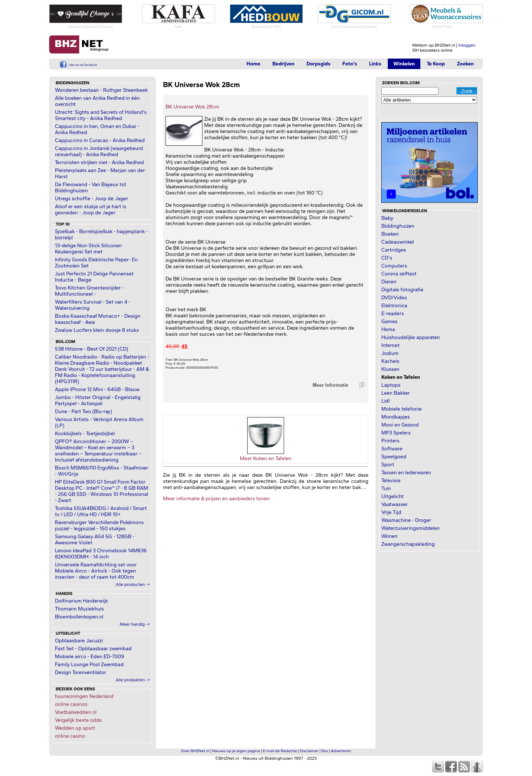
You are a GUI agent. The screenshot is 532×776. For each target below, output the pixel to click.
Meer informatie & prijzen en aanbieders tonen (216, 499)
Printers (390, 441)
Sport (388, 465)
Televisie (391, 481)
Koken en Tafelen (401, 377)
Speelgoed (394, 457)
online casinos (71, 704)
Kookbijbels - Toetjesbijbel (85, 434)
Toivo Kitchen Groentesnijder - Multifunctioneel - (89, 291)
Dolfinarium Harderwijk (81, 601)
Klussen (390, 369)
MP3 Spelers (396, 433)
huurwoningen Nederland (84, 696)
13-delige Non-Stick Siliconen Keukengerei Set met (88, 249)
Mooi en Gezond (400, 425)
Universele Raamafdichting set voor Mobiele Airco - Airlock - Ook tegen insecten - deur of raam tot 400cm (96, 571)
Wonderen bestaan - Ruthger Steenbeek (101, 90)
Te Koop (436, 64)
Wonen (389, 536)
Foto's (350, 64)
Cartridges (394, 250)
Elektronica (394, 306)
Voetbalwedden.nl (76, 712)
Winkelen (404, 64)
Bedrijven (283, 64)
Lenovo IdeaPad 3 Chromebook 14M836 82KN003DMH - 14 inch (101, 554)
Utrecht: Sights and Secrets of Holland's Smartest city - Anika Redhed (101, 115)
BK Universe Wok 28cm (192, 107)
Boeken (390, 234)
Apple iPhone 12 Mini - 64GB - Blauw (97, 389)
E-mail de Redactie (280, 751)
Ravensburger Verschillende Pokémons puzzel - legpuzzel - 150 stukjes (99, 526)
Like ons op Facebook (83, 65)
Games (389, 321)
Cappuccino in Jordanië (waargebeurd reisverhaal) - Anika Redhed (99, 151)
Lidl (385, 401)
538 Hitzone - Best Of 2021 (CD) (92, 349)
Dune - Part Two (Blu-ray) (83, 411)
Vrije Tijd (391, 512)
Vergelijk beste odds (78, 720)
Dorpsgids (318, 64)
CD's (387, 258)
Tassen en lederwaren (406, 473)
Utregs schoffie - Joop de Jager (91, 199)
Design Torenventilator (81, 672)
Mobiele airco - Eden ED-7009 (90, 657)
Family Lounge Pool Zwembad (89, 664)
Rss (325, 751)
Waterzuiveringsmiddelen (411, 528)
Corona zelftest (399, 274)
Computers (394, 266)
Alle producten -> (133, 584)
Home (253, 64)
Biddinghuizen (398, 226)
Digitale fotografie (402, 290)
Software (392, 449)
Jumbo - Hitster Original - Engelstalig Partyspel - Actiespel (98, 400)
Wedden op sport (75, 728)
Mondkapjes (396, 417)
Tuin (386, 488)
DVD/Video (394, 298)
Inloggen (467, 45)
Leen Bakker (396, 393)
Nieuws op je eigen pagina (236, 751)
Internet (390, 345)
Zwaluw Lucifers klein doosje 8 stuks (97, 330)
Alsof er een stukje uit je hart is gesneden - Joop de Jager (91, 210)
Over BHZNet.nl (195, 751)
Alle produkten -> (133, 680)
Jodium (390, 353)
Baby (387, 218)
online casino (70, 736)
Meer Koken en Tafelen (266, 458)
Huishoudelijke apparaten (411, 337)
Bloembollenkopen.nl (79, 617)
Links (375, 64)
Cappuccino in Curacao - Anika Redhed (100, 140)
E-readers (392, 314)
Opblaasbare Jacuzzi (79, 641)
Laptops (391, 385)
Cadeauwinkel (398, 242)
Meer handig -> (135, 624)
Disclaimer (309, 751)
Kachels (390, 361)
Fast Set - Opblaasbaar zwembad (93, 649)
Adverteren (341, 751)
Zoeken (465, 64)
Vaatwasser (394, 504)
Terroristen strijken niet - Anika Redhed (99, 162)
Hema (388, 329)
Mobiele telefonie (402, 409)
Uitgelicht (392, 496)
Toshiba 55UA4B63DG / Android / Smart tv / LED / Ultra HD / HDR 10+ (101, 511)
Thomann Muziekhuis (80, 609)
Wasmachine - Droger (406, 520)
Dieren (389, 282)
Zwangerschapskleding (408, 544)
